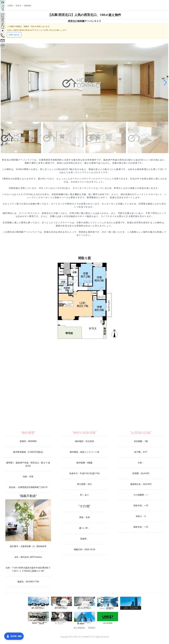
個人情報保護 (79, 628)
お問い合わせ (14, 35)
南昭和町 (28, 6)
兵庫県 (10, 6)
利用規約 (92, 628)
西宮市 (18, 6)
